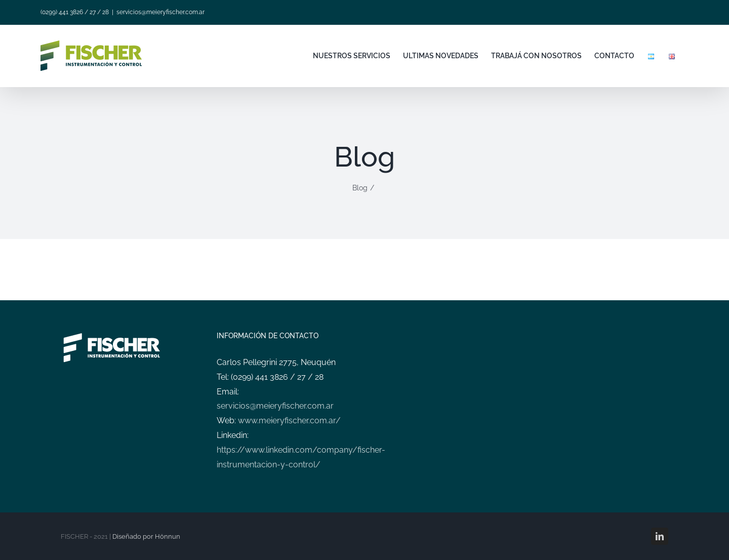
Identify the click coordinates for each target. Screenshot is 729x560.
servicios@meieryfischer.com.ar (160, 12)
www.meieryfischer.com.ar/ (289, 421)
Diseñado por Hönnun (146, 536)
